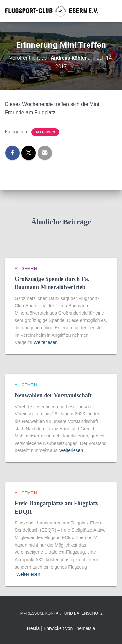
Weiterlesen (46, 342)
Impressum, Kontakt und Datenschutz (61, 613)
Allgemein (45, 132)
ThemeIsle (84, 628)
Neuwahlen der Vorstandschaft (53, 395)
